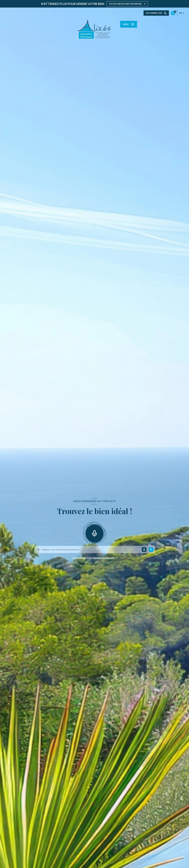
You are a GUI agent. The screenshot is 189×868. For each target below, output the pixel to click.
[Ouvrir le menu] (129, 24)
